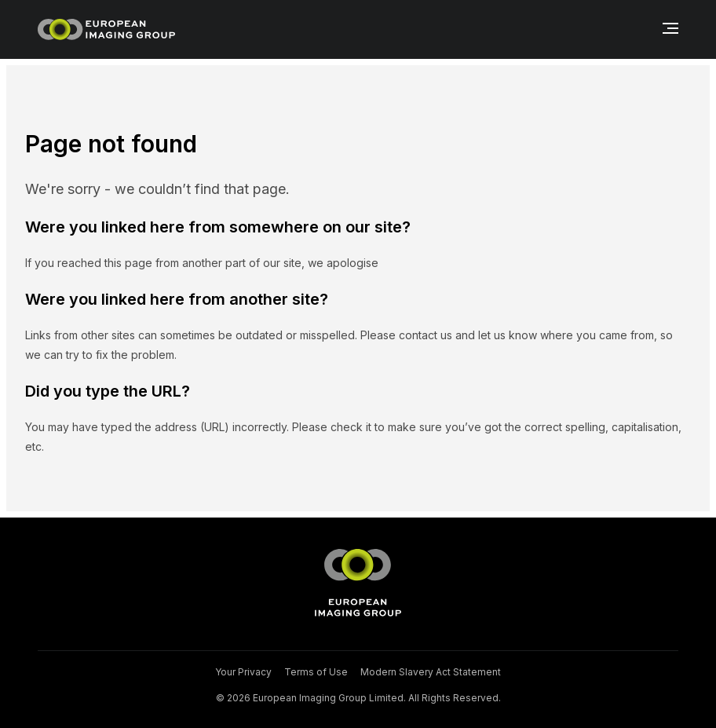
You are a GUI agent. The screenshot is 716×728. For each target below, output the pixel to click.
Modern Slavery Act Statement (431, 672)
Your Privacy (243, 672)
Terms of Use (316, 672)
